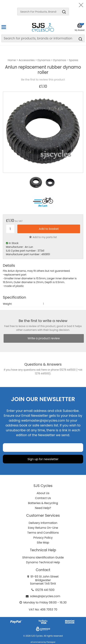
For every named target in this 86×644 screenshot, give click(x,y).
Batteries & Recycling (43, 503)
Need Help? (43, 508)
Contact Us (43, 498)
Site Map (43, 543)
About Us (43, 493)
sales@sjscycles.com (45, 596)
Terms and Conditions (43, 533)
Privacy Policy (43, 538)
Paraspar (51, 642)
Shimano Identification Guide (43, 557)
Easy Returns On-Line (43, 528)
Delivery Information (43, 523)
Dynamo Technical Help (43, 562)
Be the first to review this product (43, 80)
